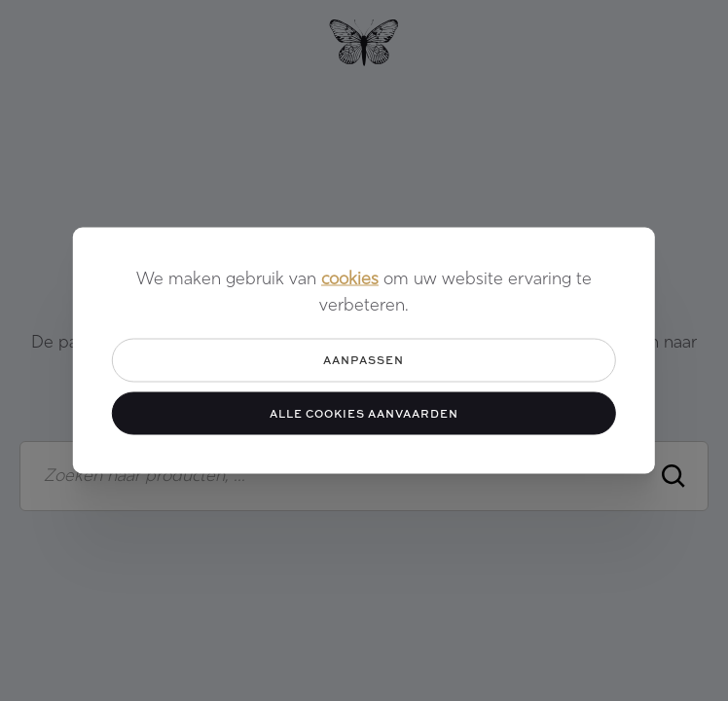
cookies (350, 280)
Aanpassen (364, 360)
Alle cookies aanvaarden (364, 412)
